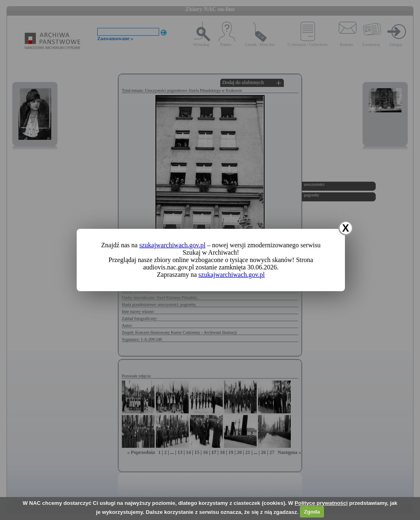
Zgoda (312, 512)
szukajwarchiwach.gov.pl (172, 245)
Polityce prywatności (321, 503)
